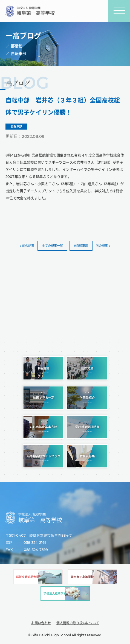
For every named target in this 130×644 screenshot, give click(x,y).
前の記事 (28, 246)
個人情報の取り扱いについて (78, 623)
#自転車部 (81, 246)
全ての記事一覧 (52, 246)
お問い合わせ (41, 623)
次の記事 (102, 246)
